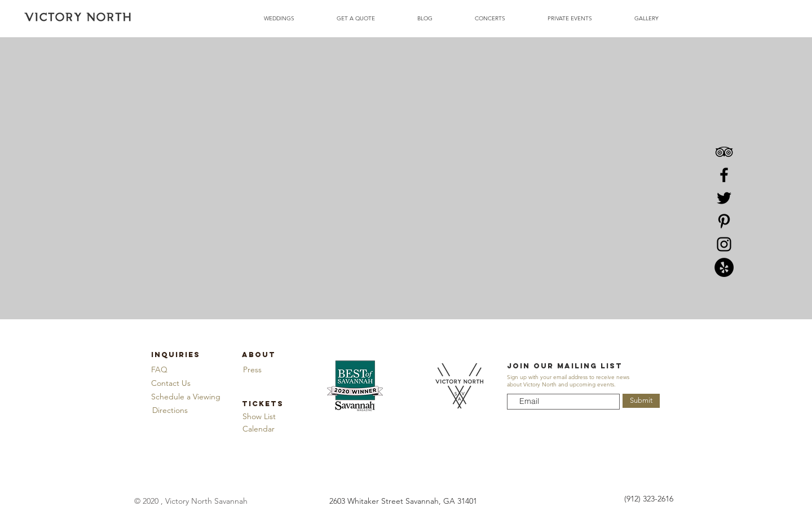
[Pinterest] (724, 221)
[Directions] (170, 410)
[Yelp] (724, 267)
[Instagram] (724, 244)
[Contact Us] (171, 383)
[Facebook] (724, 175)
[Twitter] (724, 198)
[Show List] (259, 417)
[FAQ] (159, 370)
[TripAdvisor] (724, 152)
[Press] (252, 370)
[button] (186, 397)
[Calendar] (258, 429)
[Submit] (641, 401)
